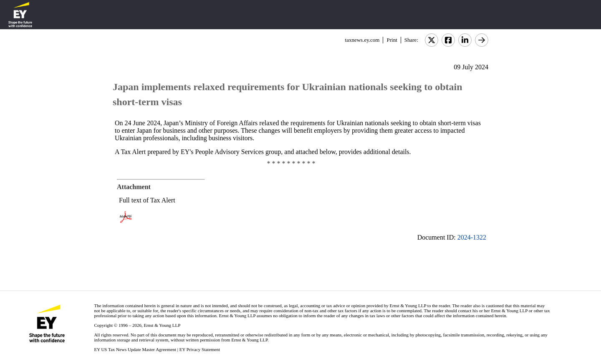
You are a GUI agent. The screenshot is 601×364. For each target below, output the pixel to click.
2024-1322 (472, 237)
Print (392, 40)
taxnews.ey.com (362, 40)
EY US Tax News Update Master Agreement (135, 349)
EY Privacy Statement (200, 349)
